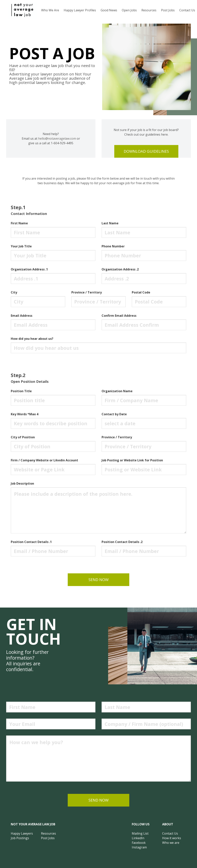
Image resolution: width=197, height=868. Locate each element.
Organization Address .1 (29, 269)
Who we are (171, 843)
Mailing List (140, 833)
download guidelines (146, 151)
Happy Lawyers (22, 833)
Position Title (21, 391)
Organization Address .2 (120, 269)
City (14, 292)
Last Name (110, 223)
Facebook (139, 843)
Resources (149, 10)
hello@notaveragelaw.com (57, 138)
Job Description (22, 483)
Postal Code (141, 292)
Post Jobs (168, 10)
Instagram (139, 847)
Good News (109, 10)
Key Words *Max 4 (25, 414)
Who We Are (50, 10)
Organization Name (117, 391)
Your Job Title (21, 246)
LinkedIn (138, 838)
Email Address (22, 316)
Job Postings (20, 838)
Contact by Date (114, 414)
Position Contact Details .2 (122, 542)
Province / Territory (87, 292)
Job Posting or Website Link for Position (132, 460)
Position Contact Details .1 (31, 542)
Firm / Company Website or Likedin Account (44, 460)
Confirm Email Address (119, 316)
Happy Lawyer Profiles (80, 10)
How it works (172, 838)
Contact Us (170, 833)
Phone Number (113, 246)
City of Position (23, 437)
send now (98, 580)
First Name (19, 223)
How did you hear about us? (32, 339)
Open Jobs (129, 10)
